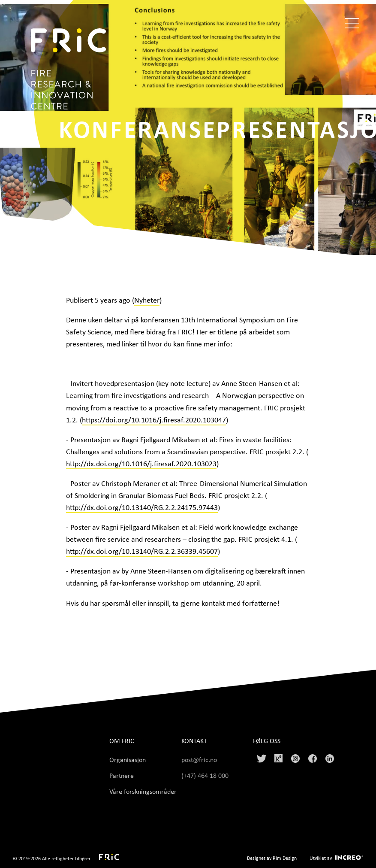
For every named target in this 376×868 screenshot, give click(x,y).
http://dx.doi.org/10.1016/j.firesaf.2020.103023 (141, 463)
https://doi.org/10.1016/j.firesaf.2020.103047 (154, 419)
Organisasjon (128, 759)
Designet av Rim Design (272, 858)
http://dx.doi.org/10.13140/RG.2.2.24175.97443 (142, 507)
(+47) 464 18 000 (206, 775)
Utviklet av (321, 858)
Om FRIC (122, 741)
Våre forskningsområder (143, 791)
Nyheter (147, 300)
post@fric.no (199, 759)
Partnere (122, 775)
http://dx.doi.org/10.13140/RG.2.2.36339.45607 (142, 551)
